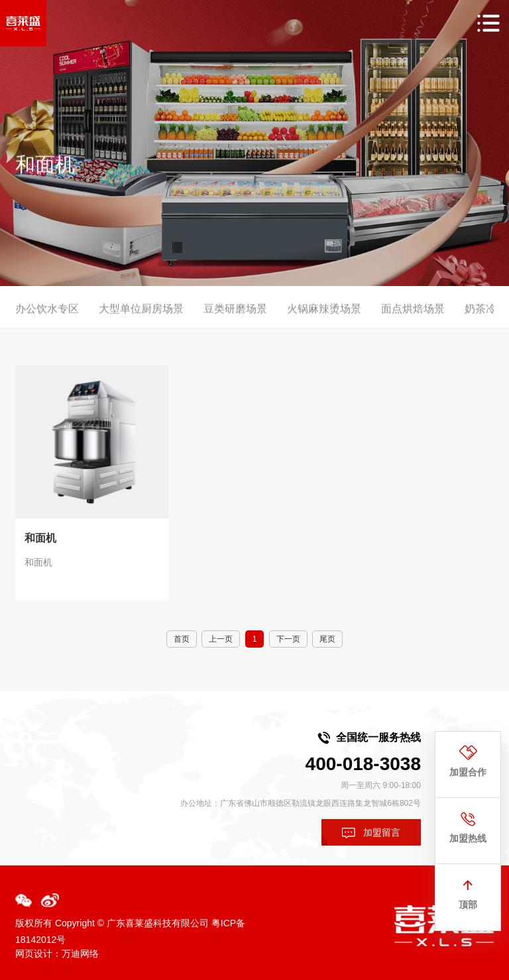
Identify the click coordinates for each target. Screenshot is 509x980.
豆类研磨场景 (235, 316)
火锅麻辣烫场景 (324, 316)
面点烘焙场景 (413, 316)
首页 (182, 639)
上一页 (221, 639)
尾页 (327, 639)
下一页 (288, 639)
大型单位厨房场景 (141, 316)
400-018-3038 (363, 764)
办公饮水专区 (47, 316)
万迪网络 (80, 954)
